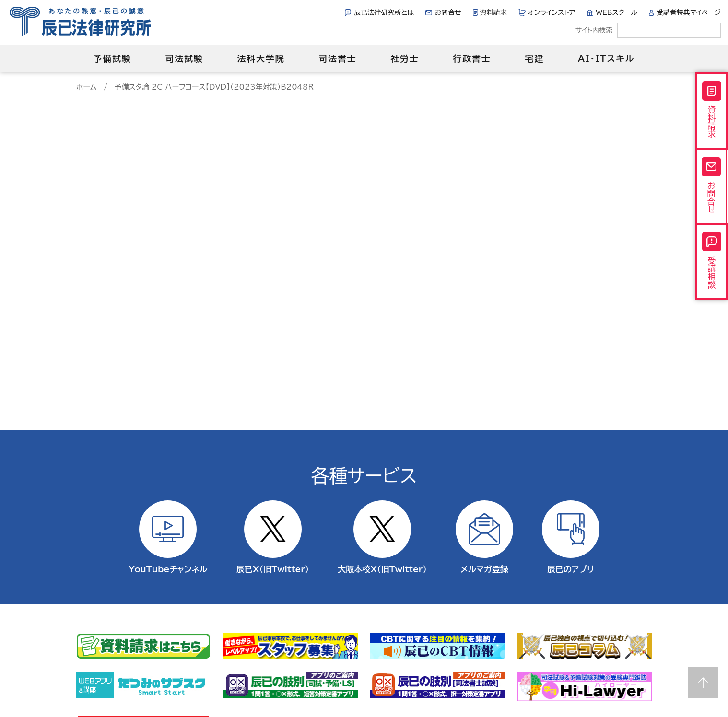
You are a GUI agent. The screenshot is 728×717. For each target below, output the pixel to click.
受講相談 (712, 261)
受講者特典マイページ (689, 12)
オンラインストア (552, 12)
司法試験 (184, 58)
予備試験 (112, 58)
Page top (703, 682)
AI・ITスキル (606, 58)
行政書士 (472, 58)
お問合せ (448, 12)
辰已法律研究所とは (384, 12)
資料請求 (493, 12)
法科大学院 (261, 58)
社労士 (405, 58)
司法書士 (337, 58)
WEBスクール (616, 12)
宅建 (535, 58)
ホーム (86, 87)
